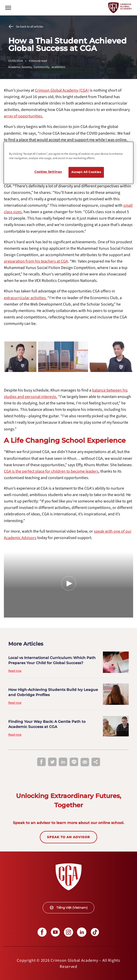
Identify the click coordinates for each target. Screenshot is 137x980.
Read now (15, 671)
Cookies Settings (48, 172)
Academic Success (21, 67)
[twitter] (52, 762)
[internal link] (62, 90)
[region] (68, 163)
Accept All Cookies (86, 172)
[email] (85, 762)
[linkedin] (63, 762)
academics (58, 67)
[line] (74, 762)
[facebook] (41, 762)
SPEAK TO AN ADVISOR (68, 837)
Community (43, 67)
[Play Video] (68, 583)
